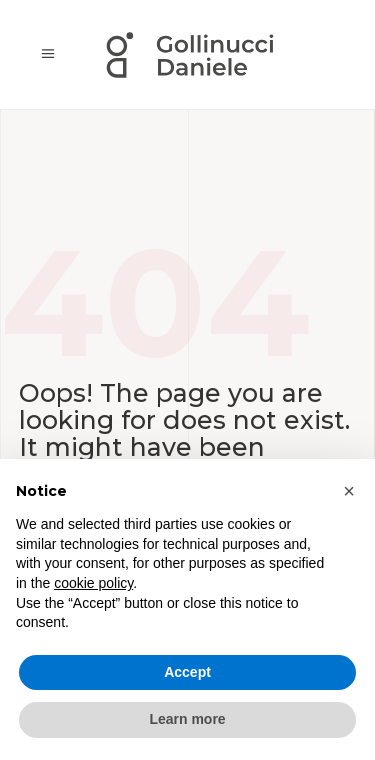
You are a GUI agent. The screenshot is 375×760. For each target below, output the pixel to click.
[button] (349, 491)
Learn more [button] (187, 719)
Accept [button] (187, 672)
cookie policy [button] (93, 583)
